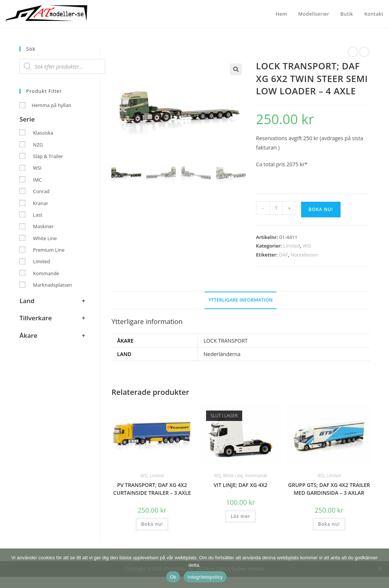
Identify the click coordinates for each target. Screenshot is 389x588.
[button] (236, 69)
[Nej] (380, 568)
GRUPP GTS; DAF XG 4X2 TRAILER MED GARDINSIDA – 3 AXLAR (329, 489)
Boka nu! (321, 209)
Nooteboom (304, 255)
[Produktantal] (276, 208)
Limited (292, 246)
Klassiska (43, 133)
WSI (307, 246)
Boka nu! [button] (152, 524)
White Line (233, 476)
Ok (173, 577)
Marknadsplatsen (53, 285)
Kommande (256, 476)
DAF (283, 255)
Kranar (41, 203)
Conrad (41, 191)
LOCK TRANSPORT (225, 341)
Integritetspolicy (205, 577)
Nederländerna (222, 354)
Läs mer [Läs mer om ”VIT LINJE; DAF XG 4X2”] (241, 516)
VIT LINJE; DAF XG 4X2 (241, 485)
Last (38, 215)
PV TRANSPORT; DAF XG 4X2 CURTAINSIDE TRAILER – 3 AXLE (152, 489)
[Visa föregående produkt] (353, 52)
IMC (38, 180)
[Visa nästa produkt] (364, 52)
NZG (38, 145)
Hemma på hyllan (51, 105)
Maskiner (44, 226)
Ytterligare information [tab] (240, 300)
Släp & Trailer (48, 156)
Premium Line (49, 250)
